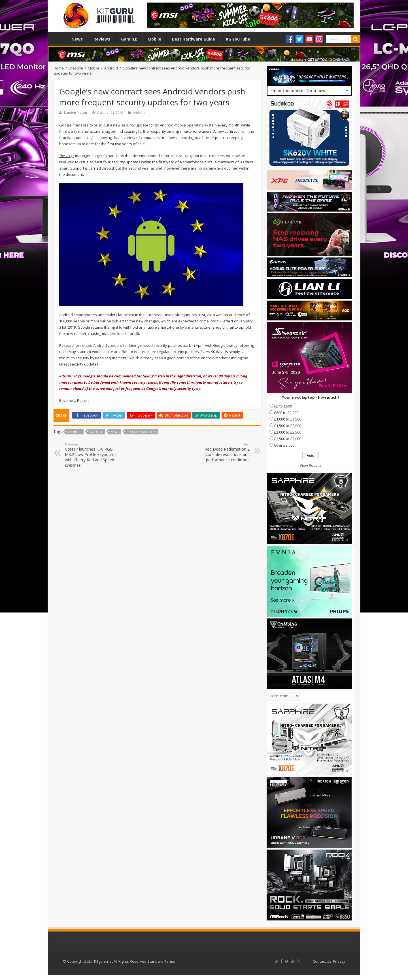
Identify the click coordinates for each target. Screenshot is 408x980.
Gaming (129, 39)
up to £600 (283, 406)
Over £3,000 (284, 445)
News (77, 39)
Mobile (154, 39)
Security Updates (141, 432)
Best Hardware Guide (194, 39)
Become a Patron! (74, 400)
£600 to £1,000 (286, 413)
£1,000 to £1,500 (288, 419)
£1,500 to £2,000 (288, 426)
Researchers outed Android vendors (91, 345)
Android (111, 68)
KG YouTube (238, 39)
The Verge (67, 156)
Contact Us (322, 961)
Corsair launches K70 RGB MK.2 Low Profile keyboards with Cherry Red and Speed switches (94, 455)
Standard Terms (161, 961)
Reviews (102, 39)
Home (58, 38)
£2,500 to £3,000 (288, 439)
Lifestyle (76, 68)
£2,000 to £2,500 (288, 432)
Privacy (339, 961)
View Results (311, 465)
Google (96, 432)
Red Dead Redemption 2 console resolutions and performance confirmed (221, 452)
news (115, 432)
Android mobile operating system (188, 125)
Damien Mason (76, 112)
